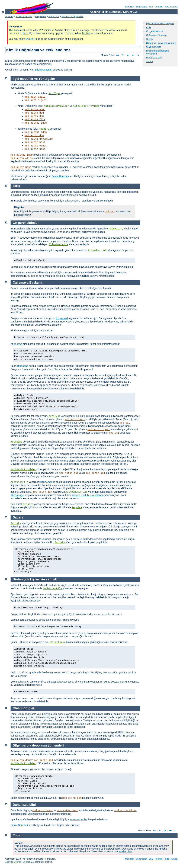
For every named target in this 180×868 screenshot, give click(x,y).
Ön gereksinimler (155, 31)
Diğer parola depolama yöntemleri (38, 745)
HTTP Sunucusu (24, 16)
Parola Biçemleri (78, 819)
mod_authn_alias (22, 158)
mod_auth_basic (35, 97)
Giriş (149, 27)
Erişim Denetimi (43, 70)
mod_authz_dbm (34, 136)
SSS (151, 7)
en (117, 55)
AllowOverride (58, 245)
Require (44, 129)
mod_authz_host (35, 142)
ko (133, 55)
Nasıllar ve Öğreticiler (72, 16)
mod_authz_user (35, 149)
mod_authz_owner (36, 146)
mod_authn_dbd (34, 113)
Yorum (150, 61)
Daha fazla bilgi (154, 58)
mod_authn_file (35, 120)
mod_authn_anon (35, 110)
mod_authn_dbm (34, 116)
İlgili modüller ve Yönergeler (160, 23)
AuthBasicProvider (57, 106)
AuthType (54, 94)
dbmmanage (17, 495)
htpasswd (62, 318)
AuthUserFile (19, 482)
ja (128, 55)
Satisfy (150, 39)
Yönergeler (141, 7)
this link (86, 33)
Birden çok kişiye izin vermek (161, 43)
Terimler (159, 7)
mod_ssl (110, 212)
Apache (9, 16)
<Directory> (117, 229)
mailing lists (126, 851)
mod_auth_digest (36, 100)
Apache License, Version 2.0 (20, 862)
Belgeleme (40, 16)
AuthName (16, 442)
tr (138, 55)
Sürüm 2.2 (54, 16)
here (25, 33)
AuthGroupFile (52, 589)
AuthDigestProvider (86, 106)
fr (123, 55)
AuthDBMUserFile (76, 492)
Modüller (130, 7)
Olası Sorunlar (154, 47)
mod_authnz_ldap (36, 123)
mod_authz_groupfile (39, 139)
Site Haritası (171, 7)
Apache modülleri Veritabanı (87, 495)
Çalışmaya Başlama (156, 35)
